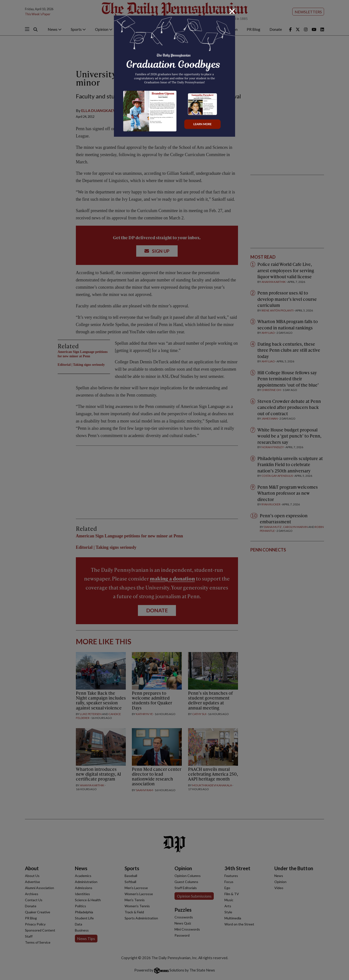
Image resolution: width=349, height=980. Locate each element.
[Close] (232, 11)
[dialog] (174, 490)
